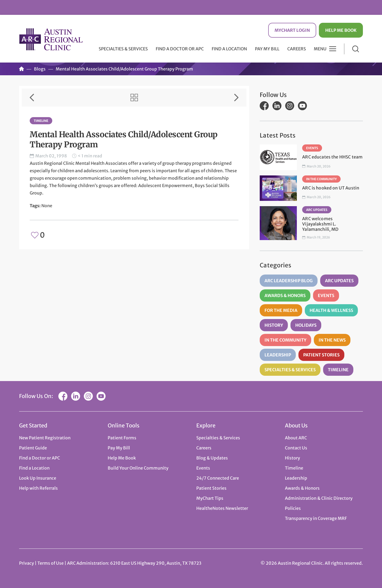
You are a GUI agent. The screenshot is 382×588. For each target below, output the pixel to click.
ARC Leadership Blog (289, 281)
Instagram (290, 106)
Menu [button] (320, 49)
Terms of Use (51, 563)
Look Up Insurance (38, 478)
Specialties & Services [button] (123, 49)
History (274, 325)
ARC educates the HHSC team (332, 157)
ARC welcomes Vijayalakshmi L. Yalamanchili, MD (320, 224)
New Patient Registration (45, 438)
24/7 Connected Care (218, 478)
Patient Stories (321, 355)
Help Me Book (341, 30)
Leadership (278, 355)
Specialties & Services (290, 370)
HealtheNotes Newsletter (222, 508)
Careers (297, 49)
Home (21, 69)
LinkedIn (277, 106)
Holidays (306, 325)
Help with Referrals (38, 488)
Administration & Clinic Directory (319, 498)
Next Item (236, 98)
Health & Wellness (331, 310)
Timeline (41, 121)
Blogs (40, 69)
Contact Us (296, 448)
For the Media (281, 310)
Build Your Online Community (138, 468)
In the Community (321, 179)
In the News (332, 340)
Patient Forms (122, 438)
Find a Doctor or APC (180, 49)
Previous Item (32, 98)
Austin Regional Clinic (51, 39)
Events (312, 148)
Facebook (264, 106)
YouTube (302, 106)
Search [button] (356, 49)
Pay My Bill (267, 49)
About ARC (296, 438)
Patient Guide (33, 448)
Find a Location (229, 49)
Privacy (27, 563)
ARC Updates (317, 210)
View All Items (134, 98)
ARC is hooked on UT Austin (331, 188)
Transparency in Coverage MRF (316, 518)
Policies (293, 508)
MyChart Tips (210, 498)
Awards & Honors (285, 295)
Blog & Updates (212, 458)
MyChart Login (292, 30)
